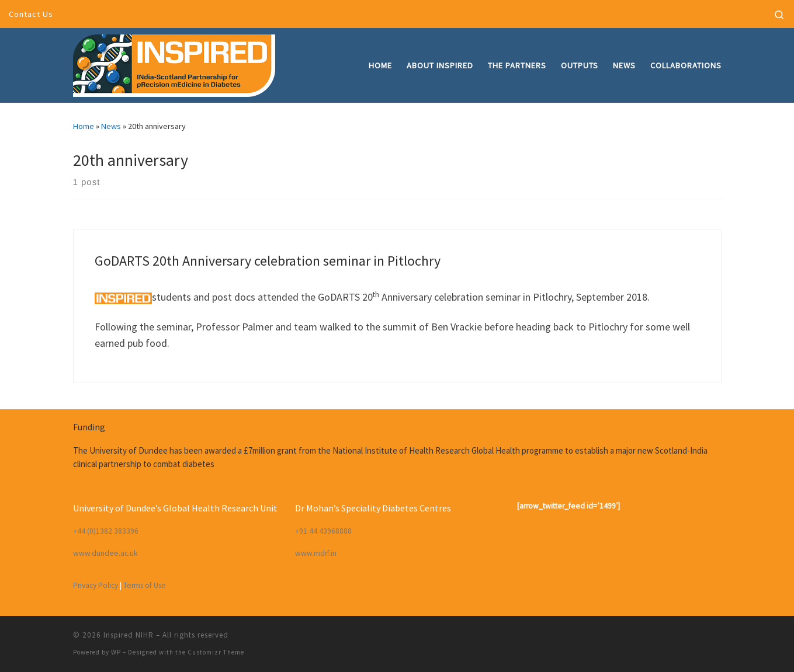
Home (84, 126)
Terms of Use (145, 585)
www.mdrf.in (316, 553)
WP (116, 652)
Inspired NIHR (129, 635)
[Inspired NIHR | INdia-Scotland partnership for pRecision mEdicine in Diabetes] (174, 63)
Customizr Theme (216, 652)
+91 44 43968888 (323, 531)
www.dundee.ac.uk (105, 553)
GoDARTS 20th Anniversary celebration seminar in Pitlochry (268, 261)
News (111, 126)
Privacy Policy (96, 585)
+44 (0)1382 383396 (106, 531)
